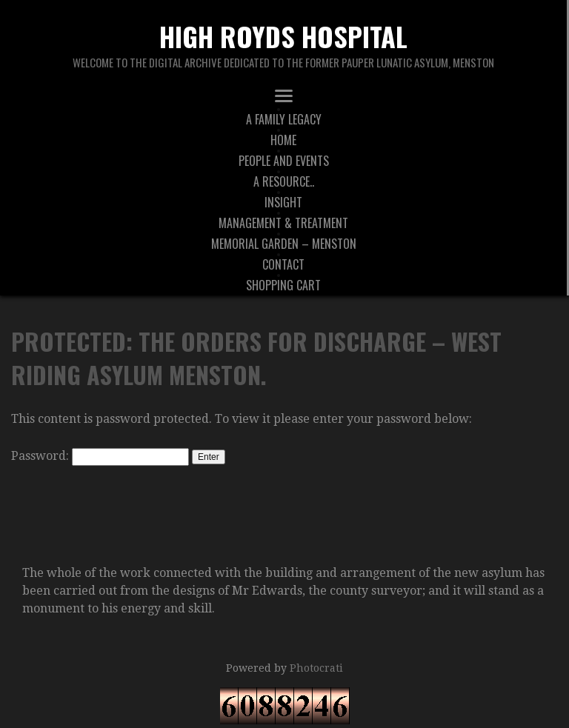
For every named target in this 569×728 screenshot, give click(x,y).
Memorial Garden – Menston (284, 244)
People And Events (284, 161)
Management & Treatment (283, 223)
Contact (283, 264)
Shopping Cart (283, 285)
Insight (283, 202)
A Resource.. (284, 181)
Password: (100, 456)
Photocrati (316, 668)
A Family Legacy (284, 119)
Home (283, 140)
